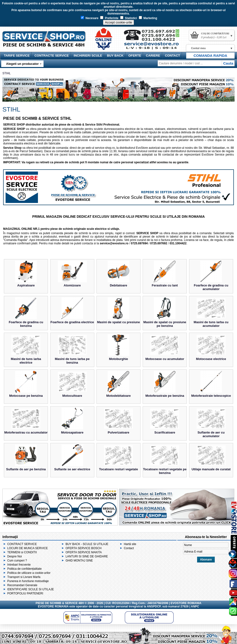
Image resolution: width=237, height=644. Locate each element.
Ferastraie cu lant (165, 285)
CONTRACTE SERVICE (52, 56)
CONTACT (173, 56)
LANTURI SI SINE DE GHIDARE (87, 556)
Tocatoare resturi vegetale (119, 469)
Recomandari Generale (22, 585)
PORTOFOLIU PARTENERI (25, 593)
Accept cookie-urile (119, 22)
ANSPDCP (154, 607)
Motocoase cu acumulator (165, 359)
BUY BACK (115, 56)
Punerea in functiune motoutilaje (28, 581)
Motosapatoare (72, 432)
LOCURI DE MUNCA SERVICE (28, 548)
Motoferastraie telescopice (211, 396)
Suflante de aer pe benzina (26, 469)
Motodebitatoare (118, 396)
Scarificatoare (165, 432)
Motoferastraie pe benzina (165, 396)
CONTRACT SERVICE (22, 544)
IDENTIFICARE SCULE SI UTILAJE (31, 589)
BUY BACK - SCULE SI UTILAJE (87, 544)
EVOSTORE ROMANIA (53, 607)
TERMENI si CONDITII (22, 552)
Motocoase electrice (211, 359)
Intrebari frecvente (19, 565)
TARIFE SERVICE (17, 56)
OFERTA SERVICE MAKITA (84, 552)
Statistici (129, 18)
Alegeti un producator (22, 64)
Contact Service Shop (154, 41)
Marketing (148, 18)
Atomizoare (72, 285)
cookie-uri (21, 3)
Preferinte (109, 18)
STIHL (7, 73)
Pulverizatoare (119, 432)
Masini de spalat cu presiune (119, 322)
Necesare (90, 18)
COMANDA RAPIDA (210, 56)
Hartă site (130, 544)
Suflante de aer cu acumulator (211, 434)
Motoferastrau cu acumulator (26, 432)
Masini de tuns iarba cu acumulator (211, 324)
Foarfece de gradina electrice (72, 322)
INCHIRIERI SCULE (88, 56)
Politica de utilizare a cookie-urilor (29, 573)
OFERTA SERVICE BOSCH (84, 548)
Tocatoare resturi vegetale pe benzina (165, 471)
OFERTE (135, 56)
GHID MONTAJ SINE (79, 561)
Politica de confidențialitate (24, 569)
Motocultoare (72, 396)
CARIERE (153, 56)
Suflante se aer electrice (72, 469)
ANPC (195, 607)
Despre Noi (15, 556)
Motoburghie (119, 359)
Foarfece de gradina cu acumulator (211, 287)
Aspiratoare (26, 285)
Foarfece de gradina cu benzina (26, 324)
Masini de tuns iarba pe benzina (72, 361)
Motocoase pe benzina (26, 396)
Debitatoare (118, 285)
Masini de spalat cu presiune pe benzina (165, 324)
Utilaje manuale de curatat (211, 469)
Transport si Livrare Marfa (24, 577)
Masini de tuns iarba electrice (26, 361)
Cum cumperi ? (17, 561)
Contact (129, 548)
